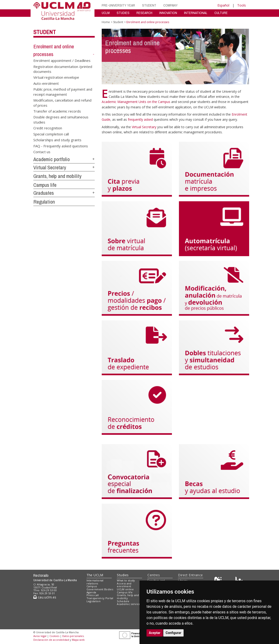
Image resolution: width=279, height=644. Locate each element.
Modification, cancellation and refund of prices (62, 103)
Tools (242, 5)
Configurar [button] (173, 633)
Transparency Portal (100, 598)
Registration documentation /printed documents (63, 69)
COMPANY (171, 5)
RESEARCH (144, 13)
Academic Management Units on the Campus (136, 102)
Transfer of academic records (57, 111)
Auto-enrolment (46, 83)
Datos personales (73, 636)
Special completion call (51, 134)
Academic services (129, 604)
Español (223, 5)
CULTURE (221, 13)
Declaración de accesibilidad (51, 640)
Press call (93, 595)
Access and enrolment (124, 585)
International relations (95, 582)
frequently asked (141, 119)
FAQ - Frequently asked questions (61, 146)
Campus (92, 586)
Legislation (94, 601)
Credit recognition (48, 128)
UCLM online (125, 589)
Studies (123, 575)
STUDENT (149, 5)
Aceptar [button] (155, 633)
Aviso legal (40, 636)
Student (45, 32)
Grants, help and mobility (57, 176)
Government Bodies (100, 589)
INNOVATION (168, 13)
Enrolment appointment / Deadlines (62, 60)
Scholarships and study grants (57, 140)
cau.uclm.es (45, 597)
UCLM (106, 13)
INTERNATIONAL (196, 13)
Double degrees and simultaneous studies (61, 119)
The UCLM (95, 575)
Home (106, 22)
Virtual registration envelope (56, 77)
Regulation (44, 202)
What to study (126, 580)
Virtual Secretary (50, 167)
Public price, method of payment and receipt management (63, 92)
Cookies (54, 636)
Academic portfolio (52, 159)
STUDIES (123, 13)
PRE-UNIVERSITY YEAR (118, 5)
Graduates (44, 193)
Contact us (42, 152)
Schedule (123, 601)
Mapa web (78, 640)
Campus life (45, 185)
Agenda (91, 592)
